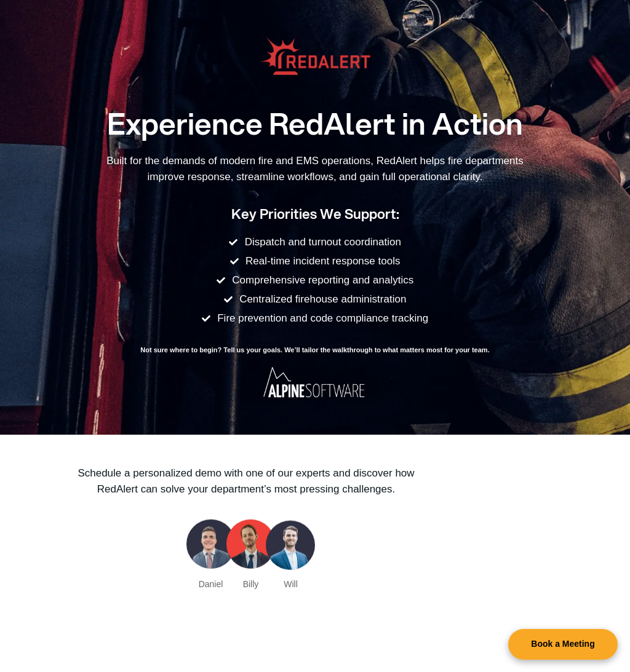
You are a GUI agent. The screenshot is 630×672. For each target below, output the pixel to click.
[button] (563, 644)
